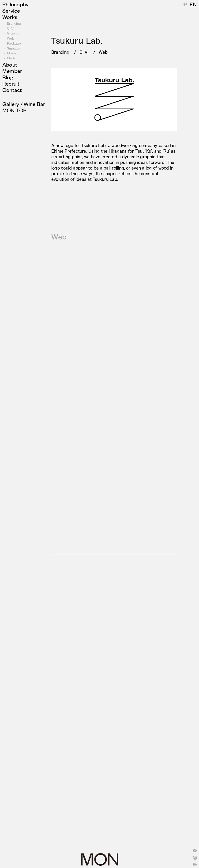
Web (103, 52)
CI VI (84, 52)
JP (193, 4)
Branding (60, 52)
